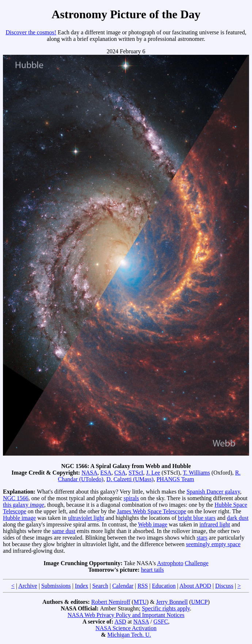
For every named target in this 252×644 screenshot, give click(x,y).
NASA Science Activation (126, 628)
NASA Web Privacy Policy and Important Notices (126, 615)
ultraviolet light (86, 518)
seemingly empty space (213, 544)
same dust (64, 531)
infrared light (215, 524)
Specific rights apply (166, 608)
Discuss (224, 586)
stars (202, 538)
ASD (120, 622)
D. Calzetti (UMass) (130, 479)
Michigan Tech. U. (129, 635)
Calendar (123, 586)
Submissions (56, 586)
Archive (28, 586)
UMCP (199, 602)
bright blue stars (197, 518)
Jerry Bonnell (172, 602)
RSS (142, 586)
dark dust (238, 518)
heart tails (152, 570)
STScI (136, 473)
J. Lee (153, 473)
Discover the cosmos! (31, 32)
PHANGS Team (175, 479)
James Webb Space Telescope (151, 511)
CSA (120, 473)
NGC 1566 (16, 498)
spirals (131, 498)
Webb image (153, 524)
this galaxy (24, 505)
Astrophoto (170, 563)
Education (164, 586)
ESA (106, 473)
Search (100, 586)
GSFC (161, 622)
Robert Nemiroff (111, 602)
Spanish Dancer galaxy (213, 492)
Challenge (197, 563)
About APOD (195, 586)
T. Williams (196, 473)
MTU (140, 602)
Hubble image (19, 518)
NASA (89, 473)
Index (81, 586)
